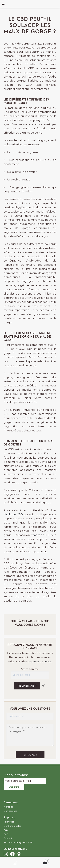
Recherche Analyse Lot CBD (18, 842)
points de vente (41, 661)
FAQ (6, 834)
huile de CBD (14, 514)
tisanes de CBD (41, 535)
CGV (6, 830)
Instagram (6, 854)
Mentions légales (12, 826)
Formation (9, 822)
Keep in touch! (16, 775)
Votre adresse (30, 669)
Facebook (12, 854)
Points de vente (19, 854)
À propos (8, 807)
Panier (40, 860)
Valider (14, 787)
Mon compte (10, 811)
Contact (8, 838)
